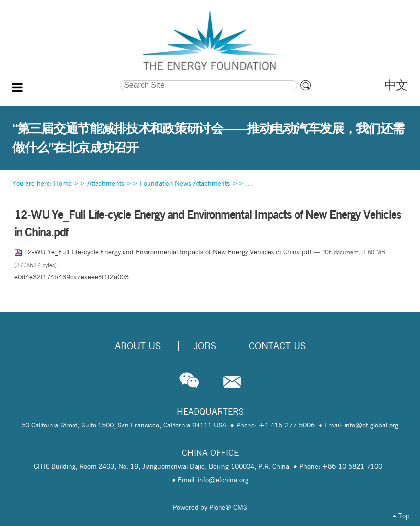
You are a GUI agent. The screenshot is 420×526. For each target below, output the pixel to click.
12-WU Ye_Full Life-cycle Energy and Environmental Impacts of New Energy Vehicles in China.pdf (164, 252)
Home (63, 183)
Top (401, 516)
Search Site (66, 79)
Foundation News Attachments (185, 183)
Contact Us (277, 346)
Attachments (106, 183)
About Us (138, 346)
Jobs (205, 346)
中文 (396, 85)
